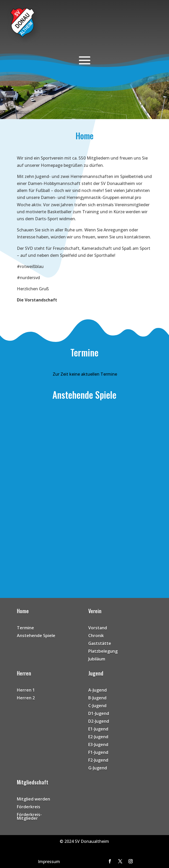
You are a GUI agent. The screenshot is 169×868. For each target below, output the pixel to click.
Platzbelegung (103, 652)
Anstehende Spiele (36, 636)
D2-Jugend (99, 722)
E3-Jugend (98, 745)
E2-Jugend (98, 737)
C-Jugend (97, 706)
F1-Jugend (98, 753)
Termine (25, 628)
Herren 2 (26, 698)
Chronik (96, 636)
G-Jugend (98, 768)
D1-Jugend (99, 714)
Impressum (49, 862)
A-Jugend (97, 691)
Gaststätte (100, 644)
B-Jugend (97, 698)
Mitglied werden (33, 800)
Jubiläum (97, 659)
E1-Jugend (98, 729)
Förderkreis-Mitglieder (29, 817)
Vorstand (98, 628)
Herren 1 (26, 691)
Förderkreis (29, 807)
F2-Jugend (98, 761)
